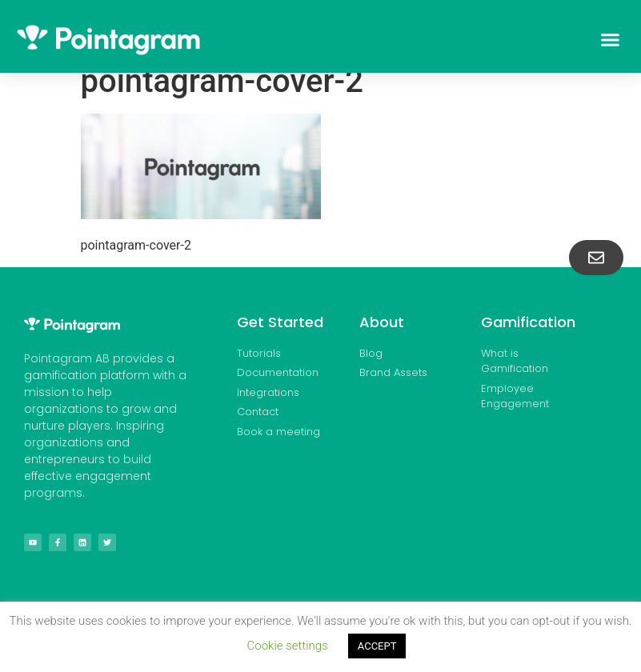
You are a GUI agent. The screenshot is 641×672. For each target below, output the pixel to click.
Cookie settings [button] (288, 646)
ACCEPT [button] (377, 646)
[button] (610, 40)
